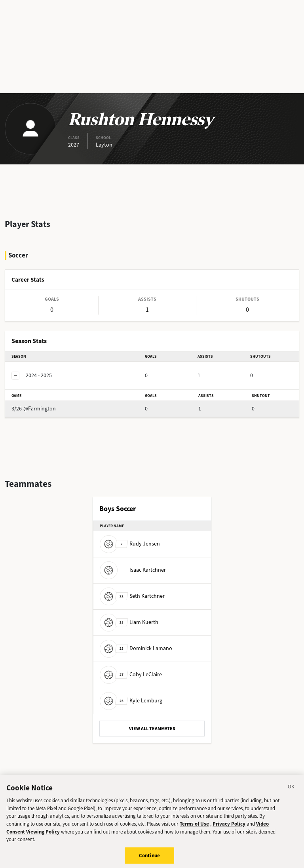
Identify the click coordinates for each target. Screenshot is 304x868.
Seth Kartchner (132, 596)
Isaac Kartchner (133, 570)
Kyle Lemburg (131, 701)
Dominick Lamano (136, 648)
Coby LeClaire (131, 674)
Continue (149, 858)
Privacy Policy (229, 827)
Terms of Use (194, 827)
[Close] (291, 791)
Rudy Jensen (130, 544)
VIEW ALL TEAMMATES (152, 729)
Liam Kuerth (129, 622)
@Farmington (34, 409)
